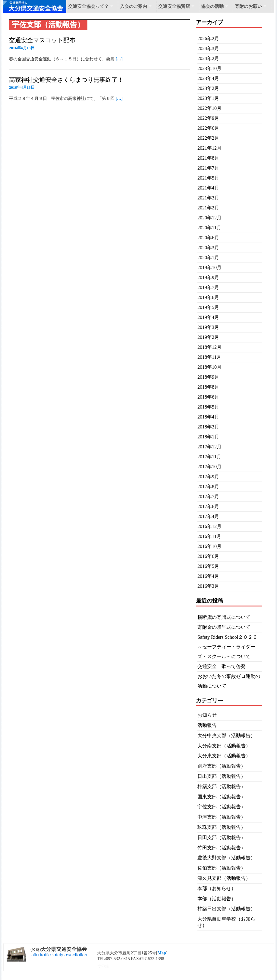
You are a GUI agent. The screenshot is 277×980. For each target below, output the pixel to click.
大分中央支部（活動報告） (226, 735)
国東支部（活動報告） (222, 797)
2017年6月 (208, 506)
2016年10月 (209, 546)
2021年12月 (209, 148)
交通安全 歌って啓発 (222, 666)
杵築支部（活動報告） (222, 786)
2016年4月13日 (22, 48)
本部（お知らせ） (217, 888)
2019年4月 (208, 317)
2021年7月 (208, 168)
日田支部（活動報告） (222, 837)
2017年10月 (209, 467)
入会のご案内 (134, 6)
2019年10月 (209, 267)
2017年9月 (208, 477)
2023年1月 (208, 98)
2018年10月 (209, 367)
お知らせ (207, 715)
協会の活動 (212, 6)
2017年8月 (208, 487)
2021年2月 (208, 208)
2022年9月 (208, 118)
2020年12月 (209, 218)
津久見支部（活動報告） (224, 878)
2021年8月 (208, 158)
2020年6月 (208, 238)
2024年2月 (208, 58)
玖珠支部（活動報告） (222, 827)
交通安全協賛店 (174, 6)
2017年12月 (209, 447)
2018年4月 (208, 417)
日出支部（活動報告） (222, 776)
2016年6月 (208, 556)
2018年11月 (209, 357)
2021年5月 (208, 178)
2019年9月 (208, 277)
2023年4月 (208, 78)
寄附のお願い (248, 6)
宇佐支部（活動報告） (222, 807)
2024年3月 (208, 48)
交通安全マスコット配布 (42, 40)
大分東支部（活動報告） (224, 756)
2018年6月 (208, 397)
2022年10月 (209, 108)
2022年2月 (208, 138)
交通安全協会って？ (88, 6)
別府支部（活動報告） (222, 766)
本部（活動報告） (217, 899)
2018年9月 (208, 377)
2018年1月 (208, 437)
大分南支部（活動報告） (224, 746)
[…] (119, 59)
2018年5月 (208, 407)
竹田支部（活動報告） (222, 848)
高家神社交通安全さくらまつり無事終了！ (66, 80)
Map (162, 953)
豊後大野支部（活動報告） (226, 858)
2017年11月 (209, 457)
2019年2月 (208, 337)
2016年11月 (209, 536)
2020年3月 (208, 248)
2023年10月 (209, 68)
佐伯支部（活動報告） (222, 868)
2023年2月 (208, 88)
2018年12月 (209, 347)
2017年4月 (208, 516)
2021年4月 (208, 188)
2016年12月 (209, 526)
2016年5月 (208, 566)
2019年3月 (208, 327)
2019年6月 (208, 297)
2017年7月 (208, 496)
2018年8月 (208, 387)
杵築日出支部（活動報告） (226, 909)
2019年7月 (208, 287)
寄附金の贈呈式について (224, 627)
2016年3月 (208, 586)
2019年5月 (208, 307)
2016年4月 (208, 576)
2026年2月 (208, 38)
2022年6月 (208, 128)
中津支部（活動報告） (222, 817)
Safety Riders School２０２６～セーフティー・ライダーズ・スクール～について (227, 647)
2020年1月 (208, 258)
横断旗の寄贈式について (224, 617)
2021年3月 (208, 198)
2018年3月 (208, 427)
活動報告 (207, 725)
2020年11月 (209, 228)
